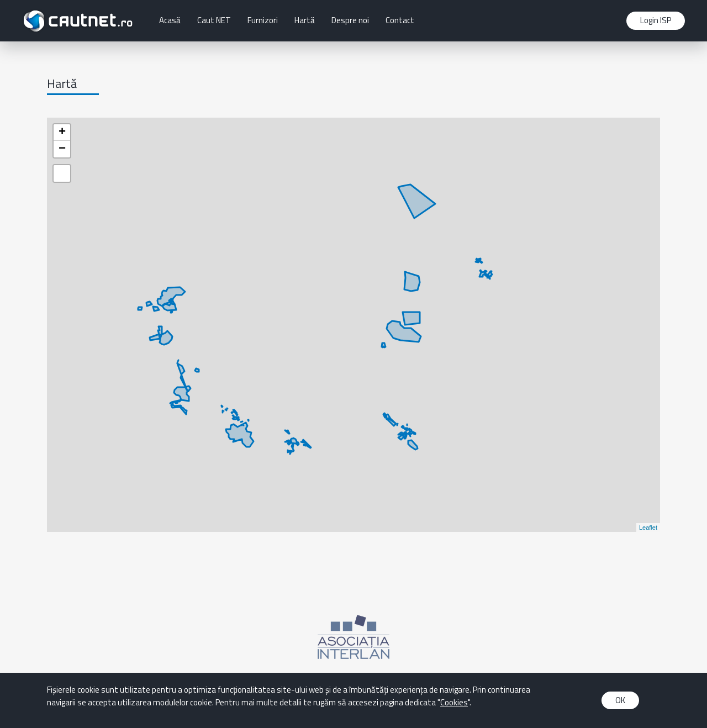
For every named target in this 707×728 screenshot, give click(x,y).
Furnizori (263, 20)
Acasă (170, 20)
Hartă (305, 20)
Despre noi (350, 20)
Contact (400, 20)
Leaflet (648, 527)
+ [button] (62, 133)
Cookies (454, 702)
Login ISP (656, 20)
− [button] (62, 149)
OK (620, 700)
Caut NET (214, 20)
